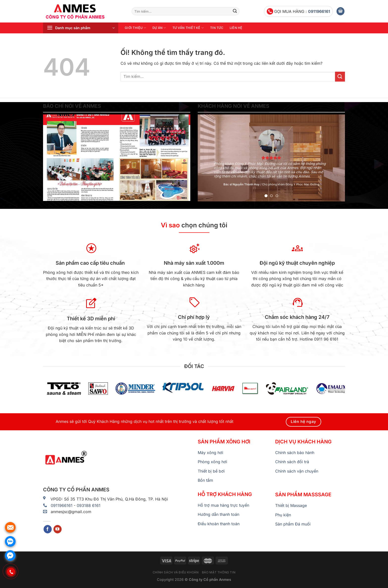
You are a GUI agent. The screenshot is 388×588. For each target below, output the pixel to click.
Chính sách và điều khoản (176, 572)
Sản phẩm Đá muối (293, 524)
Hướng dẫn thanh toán (218, 514)
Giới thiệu (135, 28)
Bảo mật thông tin (219, 572)
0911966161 (319, 11)
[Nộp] (235, 11)
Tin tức (217, 28)
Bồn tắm (205, 480)
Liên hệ (236, 28)
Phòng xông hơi (212, 462)
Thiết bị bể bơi (211, 471)
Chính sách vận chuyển (297, 471)
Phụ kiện (283, 515)
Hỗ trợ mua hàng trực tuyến (223, 505)
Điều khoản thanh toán (219, 524)
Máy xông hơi (210, 453)
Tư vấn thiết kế (188, 28)
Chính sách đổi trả (292, 462)
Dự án (159, 28)
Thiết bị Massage (291, 505)
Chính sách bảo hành (295, 453)
